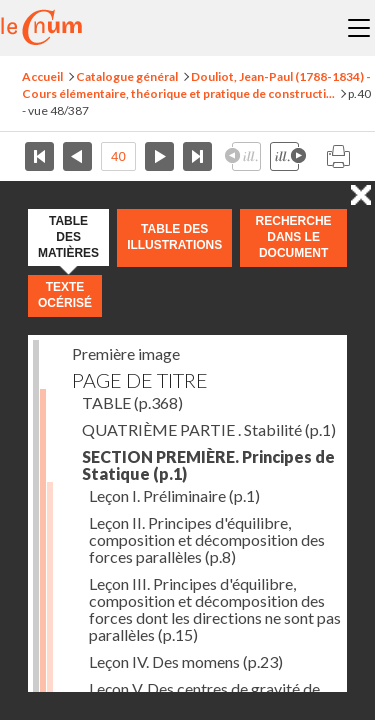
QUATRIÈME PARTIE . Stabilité (209, 429)
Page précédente (77, 156)
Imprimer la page (338, 156)
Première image (126, 353)
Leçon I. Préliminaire (174, 495)
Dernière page (197, 156)
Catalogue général (127, 76)
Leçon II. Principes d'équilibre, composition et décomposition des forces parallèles (207, 539)
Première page (39, 156)
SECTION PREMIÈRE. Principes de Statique (208, 465)
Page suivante (159, 156)
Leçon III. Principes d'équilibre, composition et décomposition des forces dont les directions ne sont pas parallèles (215, 609)
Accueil (42, 76)
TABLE (132, 402)
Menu (359, 28)
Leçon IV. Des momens (186, 661)
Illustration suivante (288, 156)
